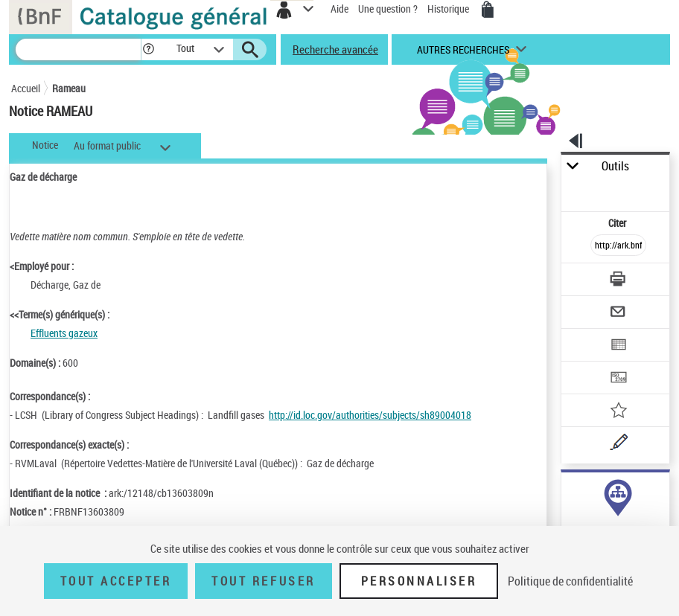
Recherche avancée (335, 49)
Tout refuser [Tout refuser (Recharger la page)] (263, 581)
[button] (149, 49)
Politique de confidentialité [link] (570, 581)
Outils (615, 166)
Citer (618, 223)
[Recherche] (78, 49)
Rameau (69, 88)
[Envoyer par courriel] (619, 314)
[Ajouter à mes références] (619, 412)
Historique (449, 9)
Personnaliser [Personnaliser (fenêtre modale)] (419, 581)
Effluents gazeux (64, 333)
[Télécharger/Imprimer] (619, 281)
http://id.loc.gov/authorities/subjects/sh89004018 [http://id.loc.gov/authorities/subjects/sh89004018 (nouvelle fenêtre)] (370, 415)
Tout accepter (116, 581)
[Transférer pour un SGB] (619, 379)
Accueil (26, 88)
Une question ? (388, 9)
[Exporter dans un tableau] (619, 346)
